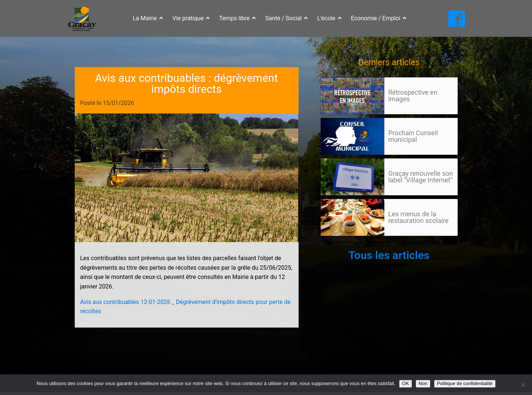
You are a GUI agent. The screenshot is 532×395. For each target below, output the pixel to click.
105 (335, 243)
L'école (330, 18)
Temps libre (237, 18)
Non (423, 383)
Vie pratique (191, 18)
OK (406, 383)
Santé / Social (287, 18)
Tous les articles (389, 255)
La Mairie (148, 18)
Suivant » (347, 243)
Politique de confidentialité (465, 383)
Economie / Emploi (379, 18)
